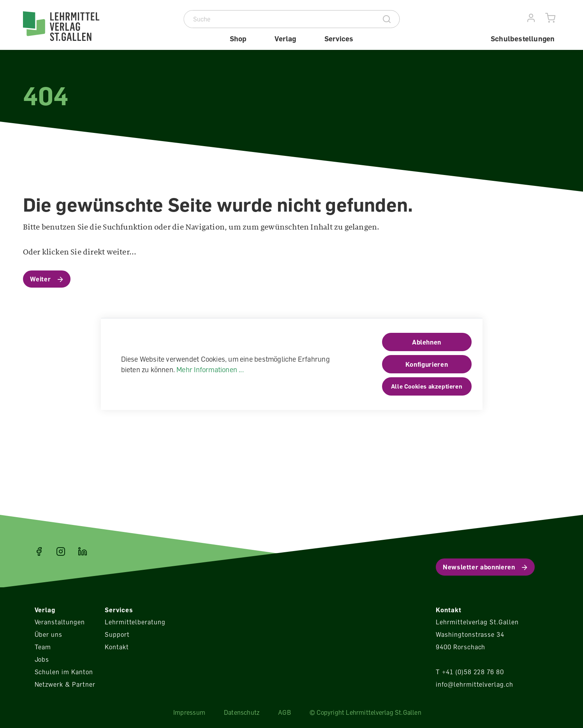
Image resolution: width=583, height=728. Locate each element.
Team (43, 647)
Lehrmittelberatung (135, 622)
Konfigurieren (427, 364)
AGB (284, 712)
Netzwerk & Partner (65, 684)
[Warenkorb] (550, 18)
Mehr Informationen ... (210, 369)
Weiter (41, 279)
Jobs (42, 659)
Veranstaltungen (60, 622)
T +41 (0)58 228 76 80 (470, 672)
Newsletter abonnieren (479, 567)
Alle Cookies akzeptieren (427, 386)
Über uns (49, 634)
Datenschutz (242, 712)
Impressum (189, 712)
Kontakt (117, 647)
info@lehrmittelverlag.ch (475, 684)
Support (117, 634)
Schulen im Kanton (64, 672)
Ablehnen (427, 342)
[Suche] (279, 19)
